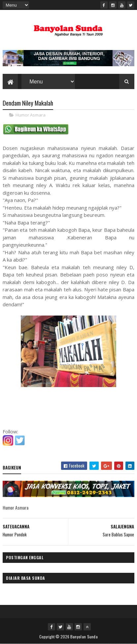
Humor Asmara (31, 115)
